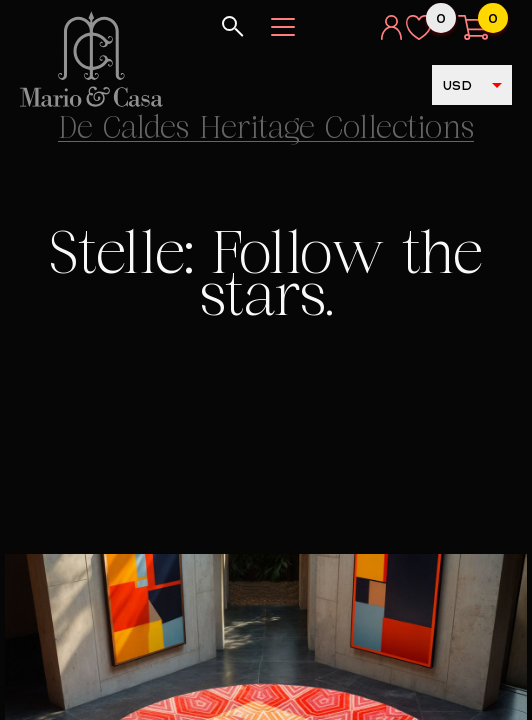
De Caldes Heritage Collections (266, 130)
